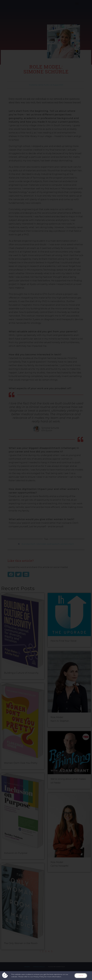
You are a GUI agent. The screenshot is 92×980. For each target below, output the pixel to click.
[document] (46, 490)
